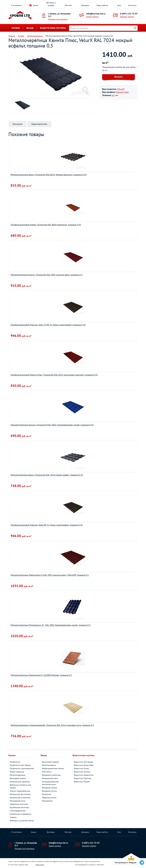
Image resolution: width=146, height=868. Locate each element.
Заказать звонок (127, 17)
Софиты (13, 817)
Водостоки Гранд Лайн (84, 765)
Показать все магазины (58, 19)
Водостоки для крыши (84, 762)
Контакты (132, 5)
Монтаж (68, 5)
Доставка (51, 832)
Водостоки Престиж (82, 778)
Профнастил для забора (20, 765)
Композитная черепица (20, 782)
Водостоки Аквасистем (84, 775)
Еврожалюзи (47, 801)
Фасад (30, 28)
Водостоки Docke (81, 768)
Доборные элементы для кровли (20, 786)
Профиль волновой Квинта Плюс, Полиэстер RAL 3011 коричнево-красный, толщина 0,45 (54, 375)
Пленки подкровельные (20, 791)
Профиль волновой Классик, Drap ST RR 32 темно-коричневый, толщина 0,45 (48, 325)
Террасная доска (49, 798)
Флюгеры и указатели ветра (22, 821)
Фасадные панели (50, 788)
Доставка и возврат (51, 4)
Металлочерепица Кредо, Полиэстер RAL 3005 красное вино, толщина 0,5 (47, 275)
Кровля (16, 28)
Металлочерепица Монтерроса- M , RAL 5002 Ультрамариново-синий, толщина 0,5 (51, 625)
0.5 (113, 95)
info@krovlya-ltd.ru (96, 14)
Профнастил (15, 762)
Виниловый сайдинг (51, 762)
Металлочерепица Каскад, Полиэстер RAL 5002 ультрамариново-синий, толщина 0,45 (52, 425)
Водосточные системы (53, 28)
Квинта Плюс (122, 92)
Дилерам (85, 5)
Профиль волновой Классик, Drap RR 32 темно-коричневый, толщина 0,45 (47, 525)
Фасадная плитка (49, 791)
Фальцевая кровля (18, 778)
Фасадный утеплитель (51, 775)
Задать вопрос (92, 17)
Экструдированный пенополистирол (50, 783)
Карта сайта (40, 865)
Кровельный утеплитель (20, 798)
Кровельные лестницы (19, 807)
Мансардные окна (18, 801)
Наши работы (102, 5)
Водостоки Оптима (82, 772)
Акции (36, 5)
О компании (16, 5)
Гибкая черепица (17, 772)
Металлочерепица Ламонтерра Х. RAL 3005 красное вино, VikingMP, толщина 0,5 (50, 575)
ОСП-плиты (47, 772)
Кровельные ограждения (20, 814)
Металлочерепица (17, 775)
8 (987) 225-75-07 (129, 14)
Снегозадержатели (18, 811)
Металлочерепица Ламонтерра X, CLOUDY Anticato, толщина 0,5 (41, 675)
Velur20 (121, 89)
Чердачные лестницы (19, 804)
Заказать (119, 77)
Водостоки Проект (82, 782)
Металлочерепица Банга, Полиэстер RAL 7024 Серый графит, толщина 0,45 (47, 475)
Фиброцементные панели (53, 768)
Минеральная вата (50, 778)
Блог (119, 5)
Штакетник (47, 794)
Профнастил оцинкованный (22, 768)
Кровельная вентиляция (20, 794)
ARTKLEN (100, 865)
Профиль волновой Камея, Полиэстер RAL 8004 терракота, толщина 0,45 (46, 225)
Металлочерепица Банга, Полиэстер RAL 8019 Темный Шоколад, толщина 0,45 (49, 175)
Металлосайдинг (49, 765)
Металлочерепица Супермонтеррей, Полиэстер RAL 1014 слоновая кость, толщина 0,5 (52, 725)
